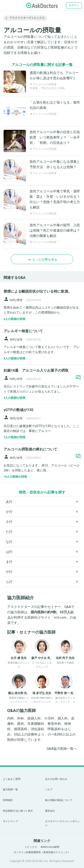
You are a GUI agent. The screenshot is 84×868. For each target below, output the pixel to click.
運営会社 (50, 811)
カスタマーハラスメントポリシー (62, 823)
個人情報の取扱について (59, 800)
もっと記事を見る (45, 259)
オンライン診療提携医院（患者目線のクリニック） (42, 852)
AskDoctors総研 (50, 847)
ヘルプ (49, 790)
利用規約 (8, 800)
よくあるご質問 (12, 779)
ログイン (74, 5)
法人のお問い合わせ (56, 779)
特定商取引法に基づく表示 (18, 811)
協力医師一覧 (10, 790)
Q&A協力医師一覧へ (62, 749)
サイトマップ (10, 821)
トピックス (31, 847)
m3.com (60, 617)
